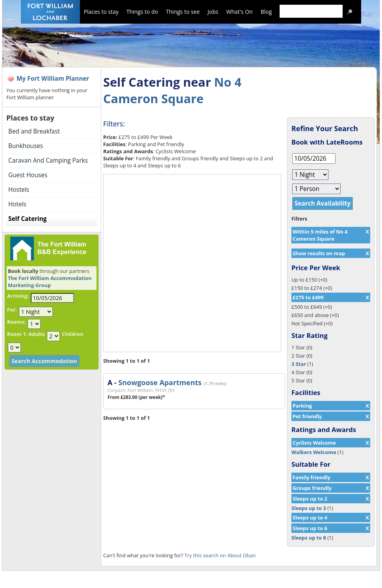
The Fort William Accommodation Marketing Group (50, 282)
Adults (36, 334)
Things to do (142, 12)
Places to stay (101, 12)
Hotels (17, 204)
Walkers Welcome (314, 452)
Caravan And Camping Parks (48, 160)
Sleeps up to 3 (309, 508)
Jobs (213, 12)
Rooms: (16, 322)
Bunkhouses (26, 146)
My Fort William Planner (53, 79)
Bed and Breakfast (34, 131)
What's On (240, 12)
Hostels (19, 190)
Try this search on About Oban (220, 555)
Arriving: (18, 296)
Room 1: (17, 334)
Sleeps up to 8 (309, 538)
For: (12, 310)
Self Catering (27, 219)
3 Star (299, 364)
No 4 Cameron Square (172, 90)
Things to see (183, 12)
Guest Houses (28, 175)
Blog (266, 12)
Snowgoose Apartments (160, 382)
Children (72, 334)
